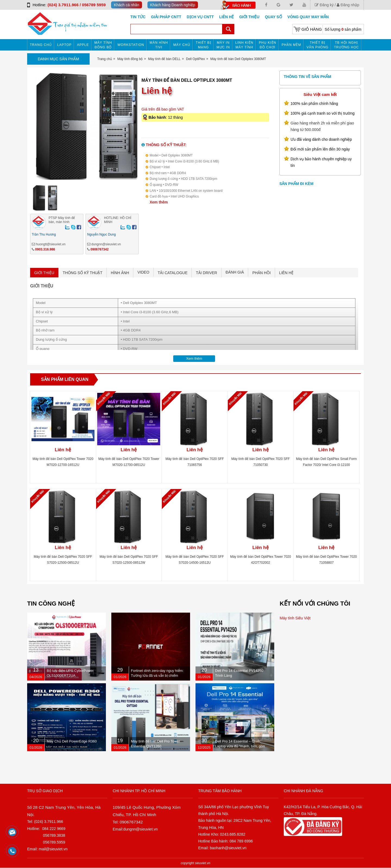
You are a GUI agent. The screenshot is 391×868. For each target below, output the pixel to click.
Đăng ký (324, 5)
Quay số (273, 17)
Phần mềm (291, 45)
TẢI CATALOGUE (173, 273)
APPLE (83, 45)
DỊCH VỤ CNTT (200, 17)
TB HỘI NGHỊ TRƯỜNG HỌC (346, 45)
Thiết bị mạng (204, 45)
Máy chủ (182, 45)
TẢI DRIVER (206, 273)
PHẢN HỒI (261, 273)
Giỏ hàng (312, 29)
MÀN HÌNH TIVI (159, 45)
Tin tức (138, 17)
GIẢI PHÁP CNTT (166, 17)
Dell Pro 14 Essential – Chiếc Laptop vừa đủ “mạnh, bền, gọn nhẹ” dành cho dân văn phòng (240, 746)
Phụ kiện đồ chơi (267, 45)
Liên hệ (226, 17)
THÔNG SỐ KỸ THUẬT (83, 273)
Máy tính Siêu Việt (295, 618)
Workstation (131, 45)
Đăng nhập (348, 5)
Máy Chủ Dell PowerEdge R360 (72, 741)
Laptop (64, 45)
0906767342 (100, 249)
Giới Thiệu (249, 17)
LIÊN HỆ (286, 273)
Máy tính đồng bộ (103, 45)
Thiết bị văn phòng (318, 45)
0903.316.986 (45, 249)
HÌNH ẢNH (120, 273)
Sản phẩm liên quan (65, 379)
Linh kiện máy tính (245, 45)
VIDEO (143, 272)
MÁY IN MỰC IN (223, 45)
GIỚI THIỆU (44, 273)
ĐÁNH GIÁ (235, 272)
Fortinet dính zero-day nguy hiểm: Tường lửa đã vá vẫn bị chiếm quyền (157, 676)
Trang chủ (41, 45)
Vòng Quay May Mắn (308, 17)
